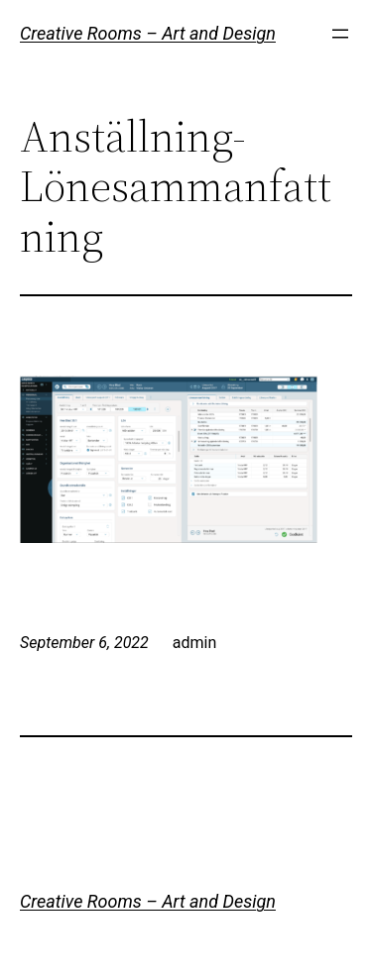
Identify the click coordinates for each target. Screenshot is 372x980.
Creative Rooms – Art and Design (148, 33)
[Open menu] (340, 34)
